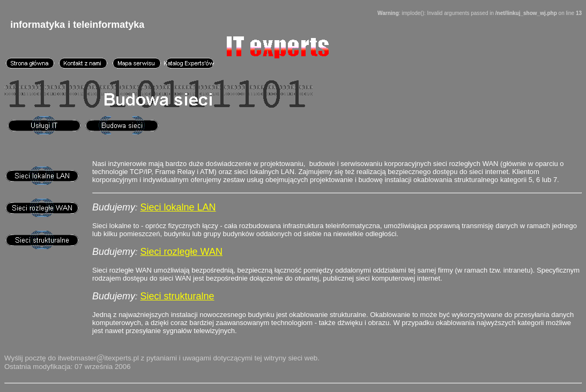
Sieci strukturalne (177, 296)
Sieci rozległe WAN (181, 252)
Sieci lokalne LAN (178, 207)
